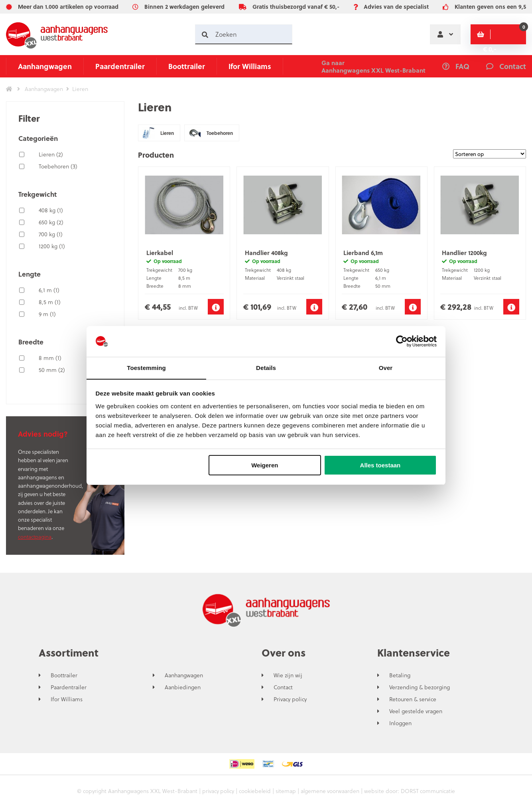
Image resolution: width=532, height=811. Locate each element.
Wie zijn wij (288, 675)
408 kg (51, 210)
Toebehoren (58, 166)
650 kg (51, 222)
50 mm (52, 370)
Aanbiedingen (183, 687)
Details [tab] (266, 367)
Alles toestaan (380, 466)
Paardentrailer (120, 66)
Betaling (400, 675)
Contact (283, 687)
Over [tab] (386, 367)
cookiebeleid (254, 791)
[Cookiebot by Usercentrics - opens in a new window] (402, 341)
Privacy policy (290, 699)
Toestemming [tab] (146, 367)
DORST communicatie (430, 791)
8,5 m (50, 302)
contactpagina (35, 537)
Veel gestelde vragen (416, 711)
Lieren (51, 154)
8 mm (50, 358)
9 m (47, 314)
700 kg (51, 234)
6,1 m (49, 290)
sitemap (286, 791)
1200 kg (52, 246)
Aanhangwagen (45, 66)
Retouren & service (413, 699)
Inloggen (400, 723)
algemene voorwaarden (331, 791)
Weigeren (265, 466)
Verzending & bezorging (420, 687)
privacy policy (216, 791)
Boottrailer (187, 66)
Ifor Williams (250, 66)
